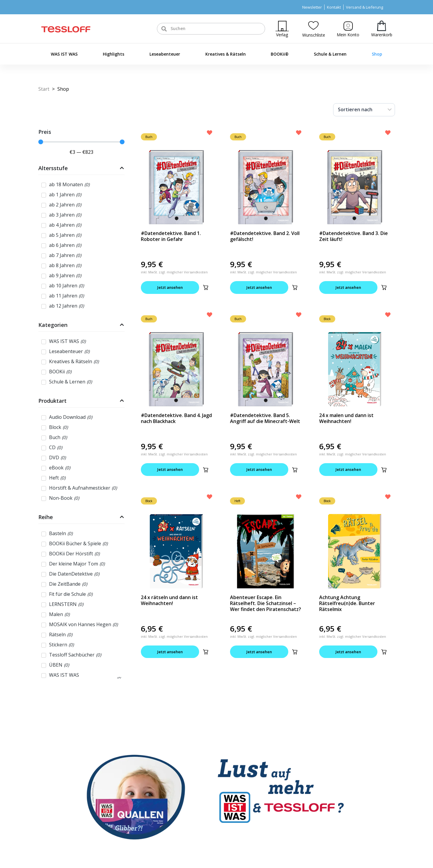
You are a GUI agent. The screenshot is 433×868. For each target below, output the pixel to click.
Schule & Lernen (330, 54)
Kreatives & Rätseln (226, 54)
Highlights (114, 54)
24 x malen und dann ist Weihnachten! (346, 418)
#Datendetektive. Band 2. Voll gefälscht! (265, 236)
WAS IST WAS (64, 54)
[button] (206, 287)
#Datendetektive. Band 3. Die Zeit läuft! (354, 236)
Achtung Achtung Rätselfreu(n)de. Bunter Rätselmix (347, 603)
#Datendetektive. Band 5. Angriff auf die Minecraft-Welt (265, 418)
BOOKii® (280, 54)
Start (44, 89)
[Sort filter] (364, 110)
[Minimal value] (81, 142)
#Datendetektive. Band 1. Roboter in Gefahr (171, 236)
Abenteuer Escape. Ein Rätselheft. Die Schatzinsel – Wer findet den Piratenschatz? (266, 603)
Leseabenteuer (165, 54)
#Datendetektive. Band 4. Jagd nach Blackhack (176, 418)
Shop (377, 54)
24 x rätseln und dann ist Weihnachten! (169, 600)
